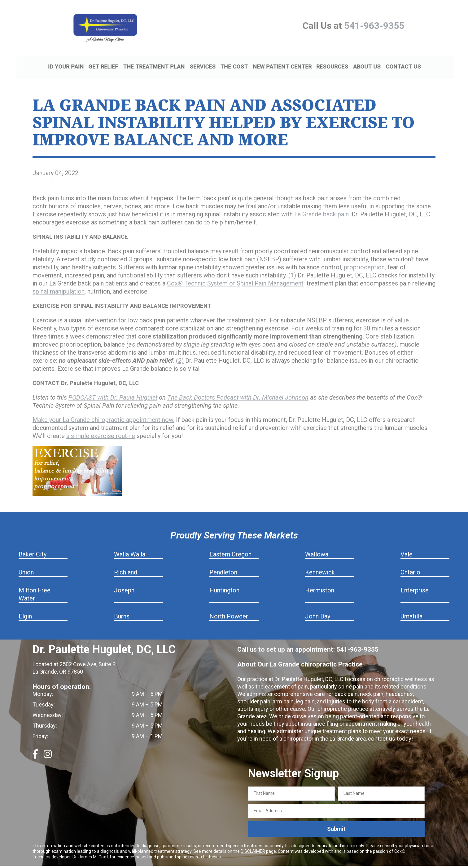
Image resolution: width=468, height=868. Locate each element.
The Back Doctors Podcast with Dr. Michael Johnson (238, 390)
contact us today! (389, 731)
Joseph (124, 583)
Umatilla (411, 609)
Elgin (25, 609)
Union (26, 565)
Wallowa (317, 547)
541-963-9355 (374, 26)
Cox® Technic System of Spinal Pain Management (235, 276)
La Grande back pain (321, 207)
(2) (180, 353)
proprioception (364, 260)
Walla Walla (130, 547)
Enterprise (415, 583)
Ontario (410, 565)
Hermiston (320, 583)
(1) (292, 268)
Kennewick (320, 565)
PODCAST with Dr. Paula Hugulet (113, 390)
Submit (336, 822)
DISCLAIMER (253, 844)
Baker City (33, 547)
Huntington (224, 583)
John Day (318, 609)
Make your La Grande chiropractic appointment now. (103, 413)
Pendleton (223, 565)
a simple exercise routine (101, 429)
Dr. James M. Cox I (90, 849)
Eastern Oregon (230, 547)
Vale (407, 547)
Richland (126, 565)
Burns (122, 609)
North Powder (229, 609)
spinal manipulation (59, 284)
